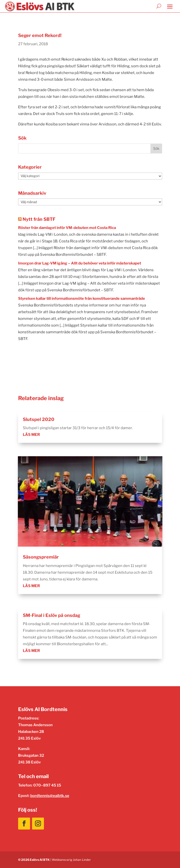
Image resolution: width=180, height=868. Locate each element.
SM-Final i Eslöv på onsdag (52, 615)
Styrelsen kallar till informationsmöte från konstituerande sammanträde (82, 299)
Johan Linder (82, 860)
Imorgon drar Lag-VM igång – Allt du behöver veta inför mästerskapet (80, 263)
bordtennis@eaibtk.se (50, 796)
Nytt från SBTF (39, 219)
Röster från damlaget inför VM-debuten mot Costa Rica (67, 228)
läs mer (31, 435)
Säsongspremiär (41, 557)
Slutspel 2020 (39, 419)
